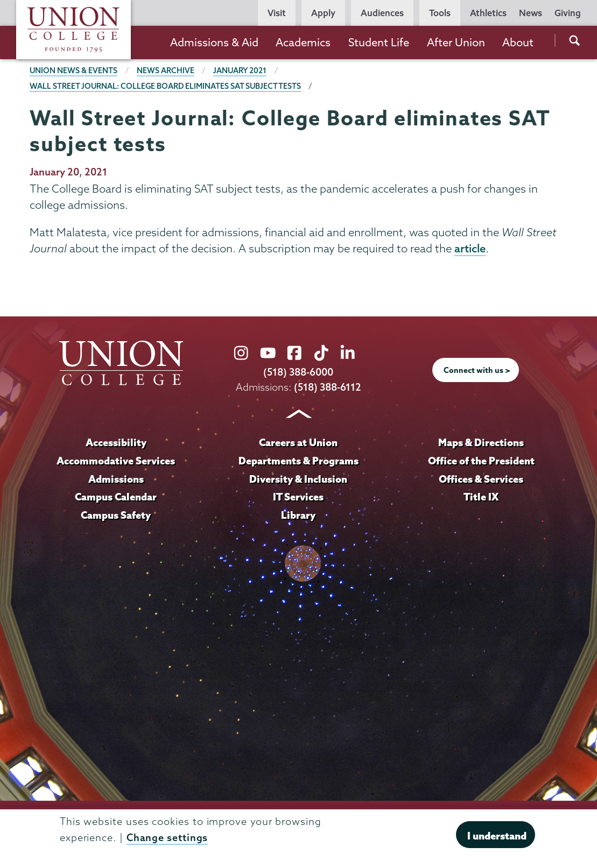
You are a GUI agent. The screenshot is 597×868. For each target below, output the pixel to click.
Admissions (116, 479)
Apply (323, 13)
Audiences (382, 13)
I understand (497, 836)
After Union (456, 42)
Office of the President (481, 461)
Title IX (481, 497)
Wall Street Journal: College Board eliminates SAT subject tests (166, 86)
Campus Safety (116, 515)
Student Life (379, 42)
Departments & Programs (298, 461)
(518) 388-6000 (298, 373)
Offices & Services (481, 479)
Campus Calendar (116, 497)
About (518, 42)
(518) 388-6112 (328, 387)
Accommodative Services (116, 461)
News (531, 13)
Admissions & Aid (214, 42)
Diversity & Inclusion (298, 479)
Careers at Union (298, 442)
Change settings (167, 838)
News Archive (166, 70)
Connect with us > (477, 371)
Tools (440, 13)
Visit (277, 13)
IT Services (298, 497)
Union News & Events (74, 70)
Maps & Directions (481, 442)
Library (298, 515)
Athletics (488, 13)
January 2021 (241, 70)
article (470, 249)
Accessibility (116, 442)
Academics (303, 42)
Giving (568, 13)
